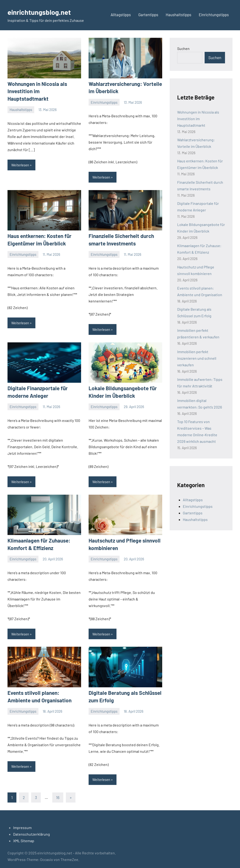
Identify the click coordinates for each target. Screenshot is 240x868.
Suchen (183, 48)
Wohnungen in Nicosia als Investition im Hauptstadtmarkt (198, 119)
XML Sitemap (24, 838)
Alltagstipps (121, 15)
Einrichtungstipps (214, 15)
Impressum (22, 825)
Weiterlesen (20, 157)
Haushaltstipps (178, 15)
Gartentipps (148, 15)
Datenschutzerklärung (32, 832)
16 (58, 795)
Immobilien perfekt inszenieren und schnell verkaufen (197, 358)
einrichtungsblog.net (42, 12)
